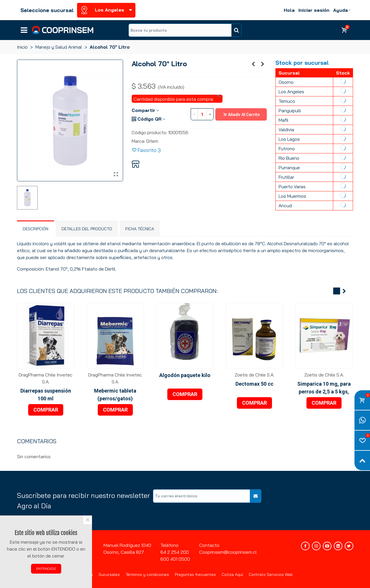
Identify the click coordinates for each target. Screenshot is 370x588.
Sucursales (109, 574)
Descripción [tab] (36, 229)
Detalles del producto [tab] (87, 229)
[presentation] (310, 501)
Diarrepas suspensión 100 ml (46, 395)
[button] (337, 291)
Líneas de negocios (24, 28)
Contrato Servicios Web (271, 574)
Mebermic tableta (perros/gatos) (115, 395)
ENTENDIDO (46, 569)
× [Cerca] (88, 520)
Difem (152, 141)
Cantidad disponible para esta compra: (178, 98)
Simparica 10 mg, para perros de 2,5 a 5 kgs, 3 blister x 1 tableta (324, 392)
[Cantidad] (202, 114)
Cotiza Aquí (232, 574)
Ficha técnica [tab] (140, 229)
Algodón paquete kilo (185, 375)
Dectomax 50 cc (254, 384)
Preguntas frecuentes (195, 574)
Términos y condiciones (147, 574)
